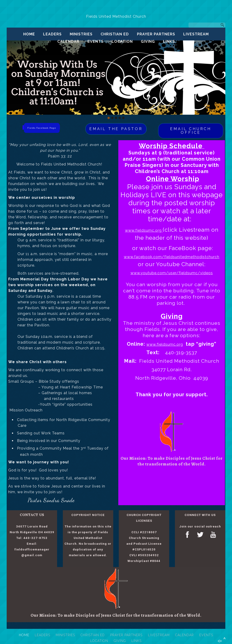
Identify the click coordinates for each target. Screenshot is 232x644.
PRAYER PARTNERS (156, 34)
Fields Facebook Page (42, 128)
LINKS (169, 41)
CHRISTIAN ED (115, 34)
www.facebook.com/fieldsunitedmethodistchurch (172, 257)
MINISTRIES (81, 34)
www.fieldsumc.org (144, 230)
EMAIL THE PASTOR (116, 129)
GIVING (148, 41)
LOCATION (122, 41)
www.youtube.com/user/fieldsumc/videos (172, 273)
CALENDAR (68, 41)
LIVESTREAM (196, 34)
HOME (29, 34)
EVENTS (96, 41)
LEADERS (52, 34)
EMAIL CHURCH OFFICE (191, 131)
